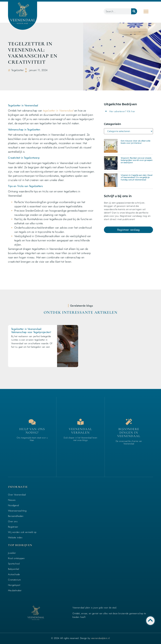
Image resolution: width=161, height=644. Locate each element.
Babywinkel (14, 569)
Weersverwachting (17, 511)
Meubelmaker (15, 590)
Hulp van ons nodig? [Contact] (32, 431)
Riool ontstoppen (16, 558)
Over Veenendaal (17, 495)
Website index (15, 538)
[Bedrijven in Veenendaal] (80, 422)
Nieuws (12, 500)
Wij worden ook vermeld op (22, 532)
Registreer (13, 527)
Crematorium (14, 580)
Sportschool (14, 564)
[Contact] (32, 422)
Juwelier (12, 553)
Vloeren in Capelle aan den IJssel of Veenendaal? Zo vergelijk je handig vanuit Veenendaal (137, 177)
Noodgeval (13, 505)
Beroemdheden (16, 516)
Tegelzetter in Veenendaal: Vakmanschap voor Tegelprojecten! (31, 331)
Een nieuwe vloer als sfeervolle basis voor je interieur (136, 142)
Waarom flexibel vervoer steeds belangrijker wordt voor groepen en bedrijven (137, 160)
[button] (146, 11)
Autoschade (14, 574)
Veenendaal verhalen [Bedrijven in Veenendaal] (80, 431)
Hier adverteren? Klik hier (122, 111)
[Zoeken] (134, 11)
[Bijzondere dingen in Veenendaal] (129, 422)
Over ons (13, 521)
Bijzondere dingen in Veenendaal (129, 433)
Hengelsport (14, 585)
